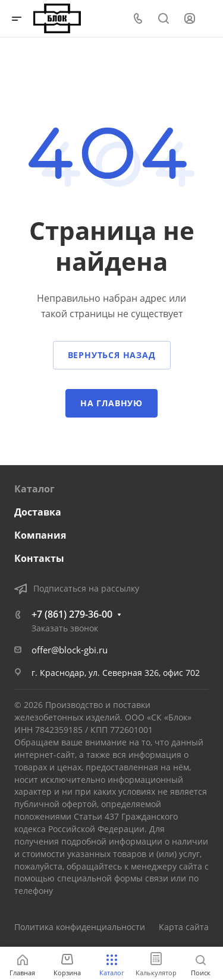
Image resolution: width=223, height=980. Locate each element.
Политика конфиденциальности (80, 927)
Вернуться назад (112, 355)
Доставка (38, 512)
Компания (40, 535)
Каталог (34, 489)
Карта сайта (184, 927)
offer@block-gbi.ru (70, 650)
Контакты (39, 558)
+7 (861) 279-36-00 (72, 614)
